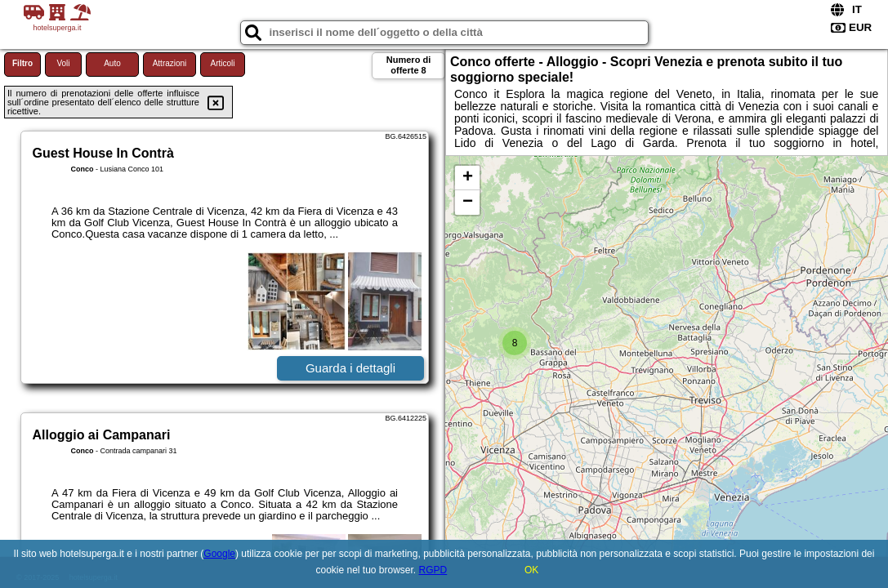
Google (219, 554)
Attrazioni (170, 63)
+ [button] (468, 178)
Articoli (222, 63)
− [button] (468, 203)
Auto (112, 63)
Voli (63, 63)
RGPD (433, 570)
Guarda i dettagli (350, 368)
